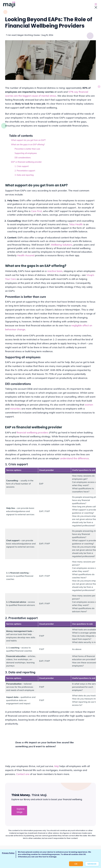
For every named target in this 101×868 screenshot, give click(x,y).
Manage (92, 864)
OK (76, 864)
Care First (36, 211)
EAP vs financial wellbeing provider (26, 162)
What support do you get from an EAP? (28, 140)
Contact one (23, 774)
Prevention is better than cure (27, 149)
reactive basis (55, 271)
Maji (57, 766)
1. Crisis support (22, 167)
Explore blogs (21, 811)
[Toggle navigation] (96, 5)
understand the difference (74, 459)
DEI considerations (23, 158)
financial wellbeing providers (33, 433)
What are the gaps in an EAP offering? (28, 145)
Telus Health (76, 225)
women (89, 405)
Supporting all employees (26, 153)
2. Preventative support (25, 171)
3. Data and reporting (24, 175)
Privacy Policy (8, 853)
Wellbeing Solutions (62, 245)
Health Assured (26, 256)
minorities (15, 409)
